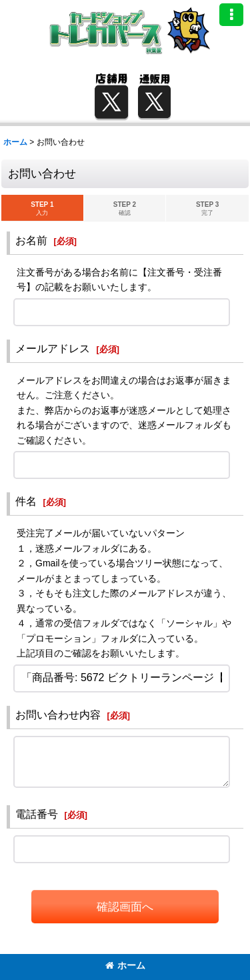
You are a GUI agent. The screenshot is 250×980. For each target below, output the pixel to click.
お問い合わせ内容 (58, 714)
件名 (26, 501)
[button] (231, 15)
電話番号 (37, 814)
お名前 (31, 240)
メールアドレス (53, 348)
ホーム (125, 965)
